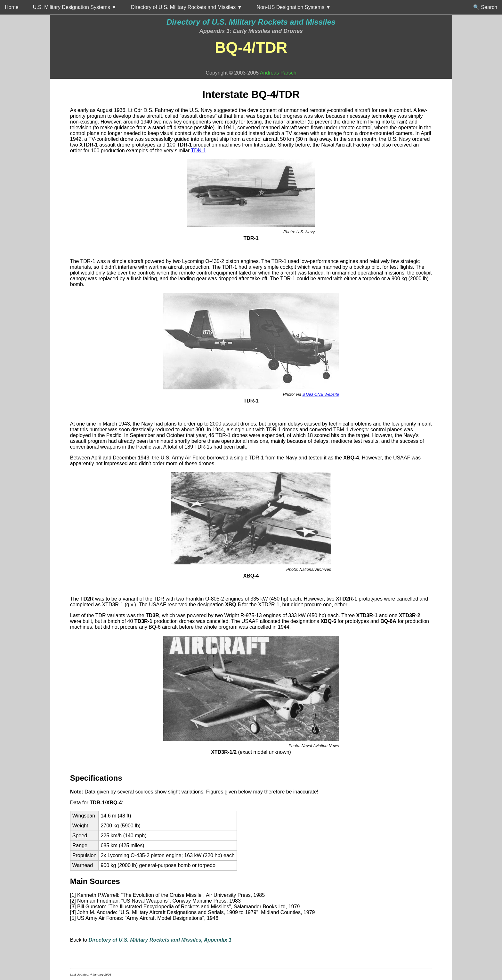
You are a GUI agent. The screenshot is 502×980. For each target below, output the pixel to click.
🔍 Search (485, 7)
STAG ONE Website (321, 394)
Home (12, 7)
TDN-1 (198, 151)
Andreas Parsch (278, 73)
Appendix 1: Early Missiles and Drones (251, 31)
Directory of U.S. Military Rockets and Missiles (251, 22)
